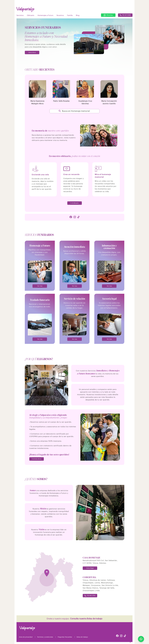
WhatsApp (108, 15)
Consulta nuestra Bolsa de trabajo (86, 619)
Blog (78, 15)
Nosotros (60, 15)
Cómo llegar (90, 568)
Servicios (20, 15)
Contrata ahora (36, 459)
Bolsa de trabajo (82, 637)
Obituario (31, 15)
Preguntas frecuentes (65, 637)
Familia (70, 15)
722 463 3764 (90, 596)
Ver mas (40, 286)
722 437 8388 (125, 15)
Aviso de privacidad (26, 637)
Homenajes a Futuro (45, 15)
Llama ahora (32, 52)
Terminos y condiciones (45, 637)
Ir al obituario (74, 203)
